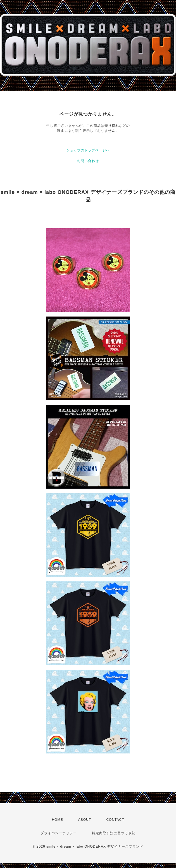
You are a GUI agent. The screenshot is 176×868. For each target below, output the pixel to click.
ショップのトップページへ (88, 150)
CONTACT (115, 820)
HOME (57, 820)
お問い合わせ (88, 161)
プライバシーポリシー (59, 833)
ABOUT (85, 820)
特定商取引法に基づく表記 (114, 833)
